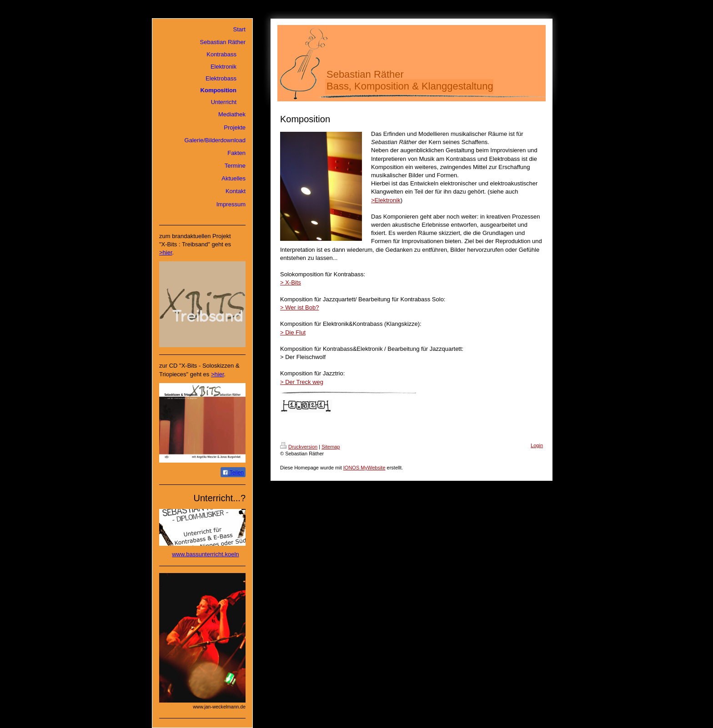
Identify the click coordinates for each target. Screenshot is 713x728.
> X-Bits (291, 282)
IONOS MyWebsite (364, 468)
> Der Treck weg (302, 382)
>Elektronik (386, 200)
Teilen (233, 473)
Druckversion (299, 447)
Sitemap (331, 447)
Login (537, 445)
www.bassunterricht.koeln (205, 554)
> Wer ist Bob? (299, 307)
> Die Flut (293, 332)
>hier (166, 252)
